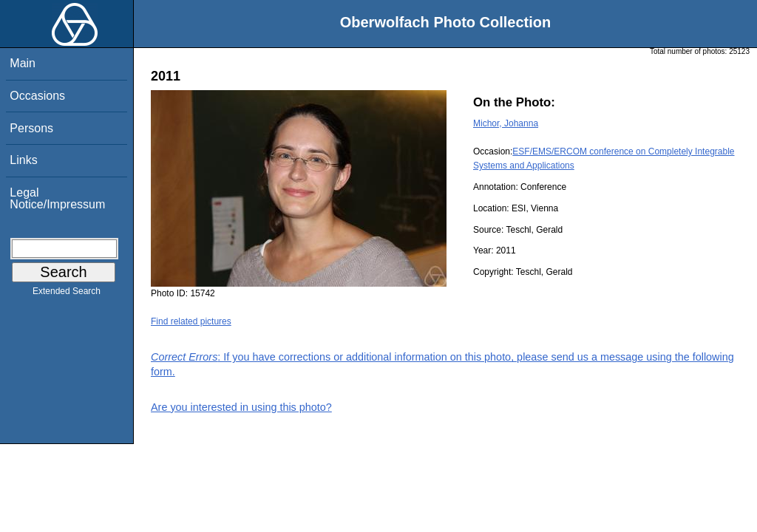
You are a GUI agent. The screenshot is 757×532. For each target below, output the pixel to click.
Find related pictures (191, 321)
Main (23, 63)
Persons (31, 128)
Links (23, 160)
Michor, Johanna (506, 123)
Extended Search (67, 294)
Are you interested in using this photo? (241, 407)
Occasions (37, 96)
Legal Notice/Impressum (57, 198)
